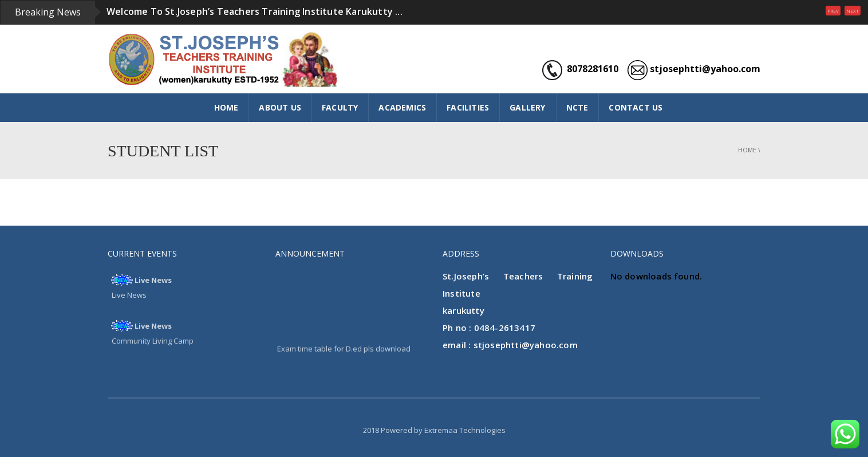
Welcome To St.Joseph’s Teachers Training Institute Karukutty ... (255, 11)
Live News (153, 280)
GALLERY (527, 107)
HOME (226, 107)
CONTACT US (636, 107)
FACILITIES (468, 107)
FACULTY (340, 107)
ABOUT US (280, 107)
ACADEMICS (402, 107)
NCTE (577, 107)
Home (747, 150)
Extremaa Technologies (465, 430)
